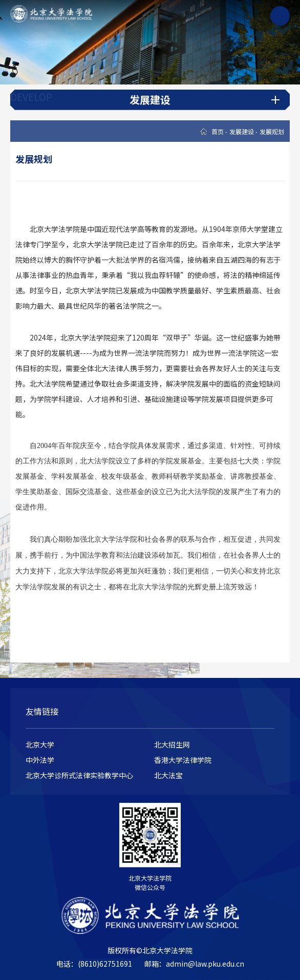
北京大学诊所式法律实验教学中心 (79, 775)
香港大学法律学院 (183, 760)
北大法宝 (168, 775)
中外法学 (40, 760)
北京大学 (40, 744)
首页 (218, 131)
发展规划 (272, 131)
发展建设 (242, 131)
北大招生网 (172, 744)
